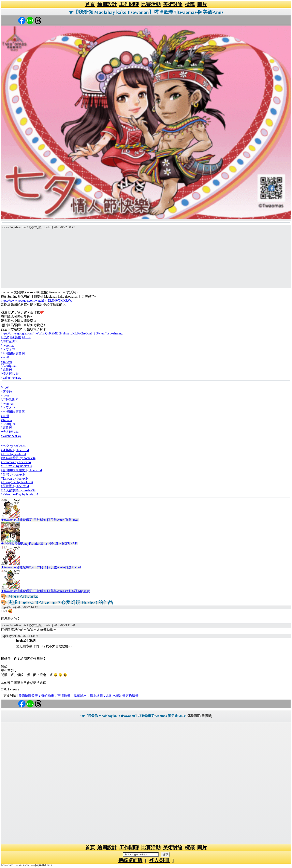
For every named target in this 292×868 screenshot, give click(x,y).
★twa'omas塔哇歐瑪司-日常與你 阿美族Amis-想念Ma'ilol (41, 567)
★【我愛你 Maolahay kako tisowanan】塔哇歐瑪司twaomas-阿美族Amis (146, 12)
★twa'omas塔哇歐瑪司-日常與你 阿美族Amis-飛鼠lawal (40, 520)
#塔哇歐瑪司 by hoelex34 (18, 458)
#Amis (26, 337)
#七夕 (5, 337)
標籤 (190, 4)
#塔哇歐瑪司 (10, 341)
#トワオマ (8, 349)
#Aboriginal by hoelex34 (17, 482)
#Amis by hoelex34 (13, 454)
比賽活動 (151, 4)
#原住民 (6, 369)
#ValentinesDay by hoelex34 (19, 494)
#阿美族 (15, 337)
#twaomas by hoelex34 (16, 462)
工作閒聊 (129, 4)
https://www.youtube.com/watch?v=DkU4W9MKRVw (36, 301)
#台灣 (5, 358)
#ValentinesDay (11, 378)
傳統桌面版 (130, 860)
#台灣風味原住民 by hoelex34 (21, 470)
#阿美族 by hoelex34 (15, 450)
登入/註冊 (159, 860)
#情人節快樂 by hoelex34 (18, 490)
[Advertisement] (146, 260)
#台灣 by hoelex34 (13, 474)
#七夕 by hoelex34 (13, 446)
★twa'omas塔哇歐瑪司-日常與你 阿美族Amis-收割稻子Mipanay (45, 591)
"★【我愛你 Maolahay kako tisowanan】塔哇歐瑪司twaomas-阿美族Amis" (133, 716)
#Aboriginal (9, 366)
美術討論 (173, 4)
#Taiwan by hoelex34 (15, 478)
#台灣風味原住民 (13, 354)
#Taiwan (6, 362)
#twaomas (7, 346)
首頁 (90, 4)
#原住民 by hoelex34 (15, 486)
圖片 (202, 4)
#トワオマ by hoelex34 (17, 466)
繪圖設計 (107, 4)
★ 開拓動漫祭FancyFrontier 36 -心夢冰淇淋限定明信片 (39, 544)
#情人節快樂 (10, 374)
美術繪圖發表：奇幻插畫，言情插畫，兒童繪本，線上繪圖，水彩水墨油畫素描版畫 (78, 696)
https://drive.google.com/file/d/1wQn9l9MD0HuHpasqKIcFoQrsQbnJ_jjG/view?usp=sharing (62, 333)
